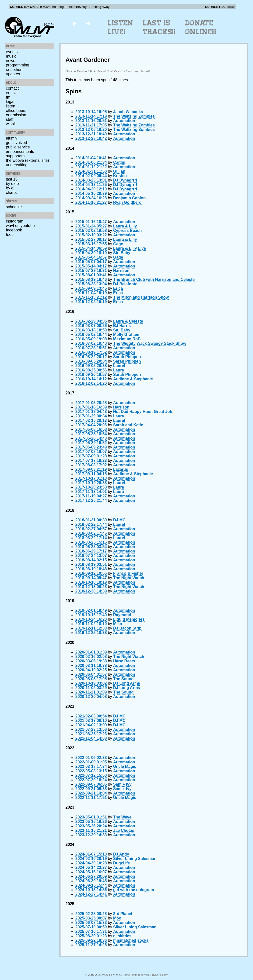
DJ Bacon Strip (127, 628)
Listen (11, 106)
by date (12, 184)
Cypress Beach (127, 231)
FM (8, 97)
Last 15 (12, 179)
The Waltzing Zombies (134, 116)
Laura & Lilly (125, 226)
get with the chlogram (134, 890)
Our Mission (16, 115)
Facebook (14, 230)
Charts (11, 193)
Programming (18, 65)
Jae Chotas (124, 830)
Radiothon (14, 70)
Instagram (15, 221)
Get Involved (16, 143)
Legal (10, 102)
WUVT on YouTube (20, 226)
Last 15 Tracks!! (159, 27)
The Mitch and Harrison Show (141, 297)
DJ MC (119, 520)
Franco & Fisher (128, 573)
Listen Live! (120, 27)
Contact (12, 88)
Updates (13, 74)
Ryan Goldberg (127, 202)
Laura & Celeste (128, 321)
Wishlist (12, 124)
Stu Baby (122, 253)
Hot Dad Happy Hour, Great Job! (143, 412)
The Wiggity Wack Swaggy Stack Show (150, 343)
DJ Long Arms (127, 683)
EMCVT (11, 93)
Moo (117, 918)
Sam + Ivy (122, 784)
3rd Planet (123, 914)
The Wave (122, 817)
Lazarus (121, 469)
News (11, 61)
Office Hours (16, 111)
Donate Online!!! (201, 27)
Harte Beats (124, 661)
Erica (118, 288)
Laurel (119, 366)
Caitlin (119, 162)
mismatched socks (131, 940)
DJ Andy (121, 854)
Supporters (15, 156)
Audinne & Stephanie (133, 379)
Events (12, 52)
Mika (118, 624)
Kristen (120, 176)
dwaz (231, 7)
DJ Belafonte (125, 284)
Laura (119, 370)
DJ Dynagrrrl (125, 180)
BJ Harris (122, 326)
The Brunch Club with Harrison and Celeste (154, 279)
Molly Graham (126, 335)
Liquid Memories (129, 619)
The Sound (123, 679)
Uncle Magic (125, 766)
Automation (124, 121)
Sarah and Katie (128, 425)
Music (11, 56)
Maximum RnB (127, 339)
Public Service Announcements (20, 149)
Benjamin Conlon (129, 198)
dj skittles (122, 936)
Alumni (12, 138)
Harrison (121, 271)
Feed (10, 235)
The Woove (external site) (27, 160)
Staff (10, 119)
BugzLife (122, 863)
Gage (118, 244)
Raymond (122, 615)
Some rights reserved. (136, 975)
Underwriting (17, 165)
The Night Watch (129, 578)
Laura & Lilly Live (129, 248)
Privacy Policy (159, 975)
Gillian (119, 171)
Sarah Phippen (127, 357)
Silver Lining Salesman (135, 859)
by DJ (10, 188)
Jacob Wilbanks (128, 112)
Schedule (14, 207)
